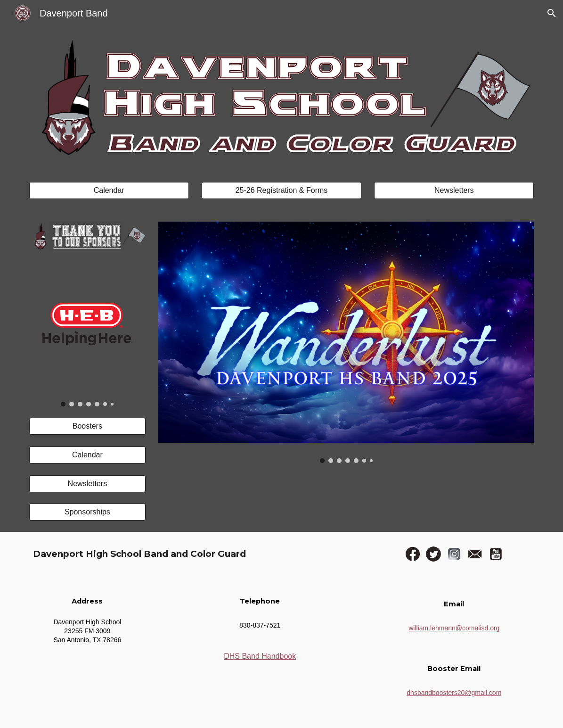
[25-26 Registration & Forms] (281, 190)
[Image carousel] (87, 335)
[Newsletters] (454, 190)
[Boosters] (87, 426)
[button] (552, 13)
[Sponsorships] (87, 512)
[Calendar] (109, 190)
